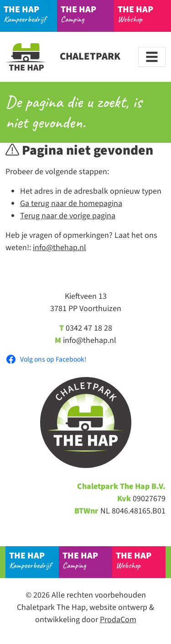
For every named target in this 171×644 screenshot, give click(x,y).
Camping (88, 14)
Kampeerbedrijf (31, 14)
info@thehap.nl (60, 248)
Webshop (145, 14)
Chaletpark (63, 56)
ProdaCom (118, 620)
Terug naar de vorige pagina (68, 216)
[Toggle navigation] (152, 57)
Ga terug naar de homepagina (71, 204)
